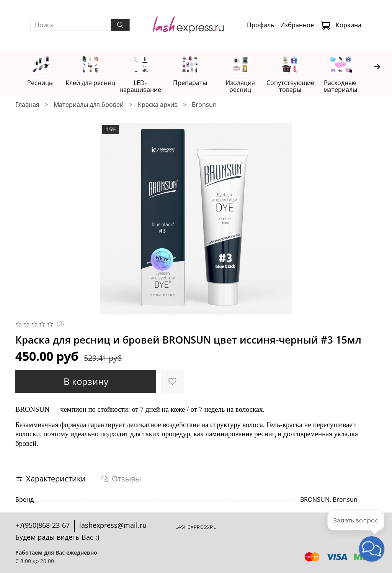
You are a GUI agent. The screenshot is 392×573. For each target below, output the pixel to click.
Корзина (341, 25)
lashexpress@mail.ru (113, 525)
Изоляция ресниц (247, 87)
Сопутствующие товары (299, 87)
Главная (27, 105)
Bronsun (204, 105)
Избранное (297, 25)
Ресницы (41, 83)
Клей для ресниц (93, 83)
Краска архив (158, 105)
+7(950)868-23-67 (42, 525)
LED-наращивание (145, 87)
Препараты (196, 83)
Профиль (261, 25)
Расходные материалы (351, 87)
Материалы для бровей (89, 105)
